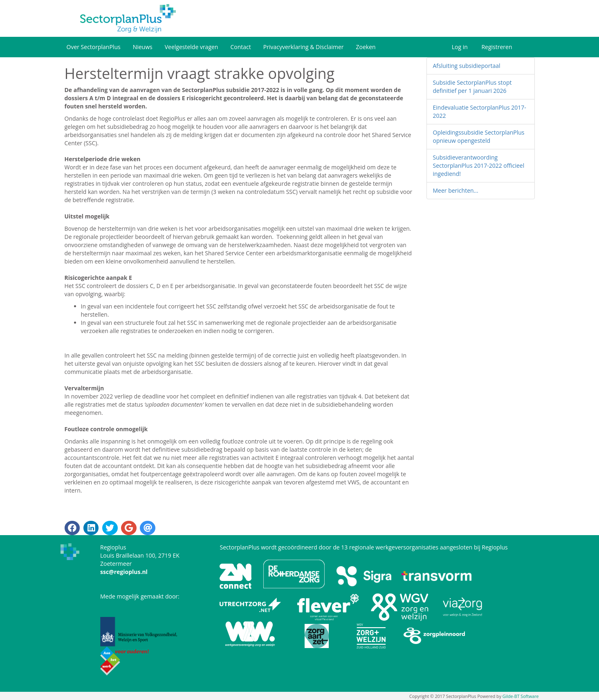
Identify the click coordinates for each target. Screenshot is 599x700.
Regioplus (495, 547)
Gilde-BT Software (521, 696)
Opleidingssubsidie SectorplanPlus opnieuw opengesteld (479, 136)
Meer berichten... (456, 190)
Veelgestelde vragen (192, 47)
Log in (460, 47)
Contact (240, 47)
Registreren (497, 47)
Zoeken (366, 47)
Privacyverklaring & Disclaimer (304, 47)
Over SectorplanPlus (94, 47)
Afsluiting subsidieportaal (467, 66)
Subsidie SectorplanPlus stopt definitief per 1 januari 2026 (472, 87)
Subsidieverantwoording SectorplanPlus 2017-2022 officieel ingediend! (479, 165)
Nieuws (143, 47)
